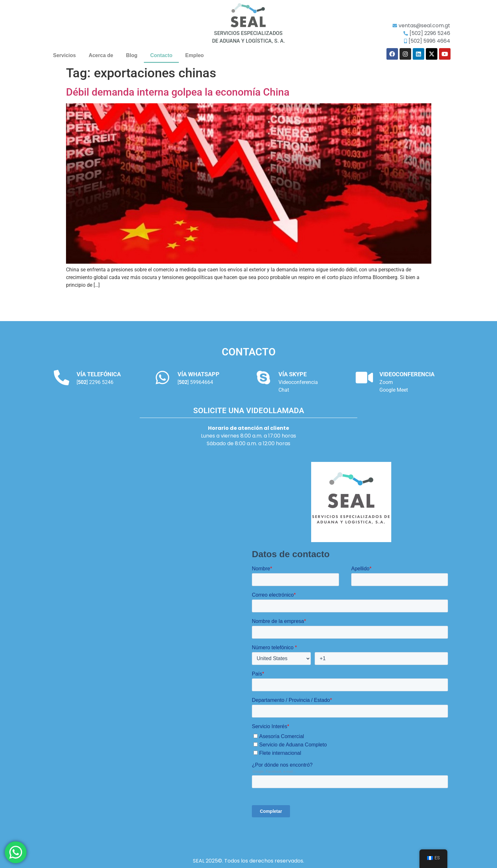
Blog (132, 55)
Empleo (195, 55)
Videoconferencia (298, 382)
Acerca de (101, 55)
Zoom (386, 382)
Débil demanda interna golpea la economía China (178, 92)
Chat (284, 390)
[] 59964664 (195, 382)
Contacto (161, 55)
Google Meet (394, 390)
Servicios (65, 55)
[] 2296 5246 (95, 382)
